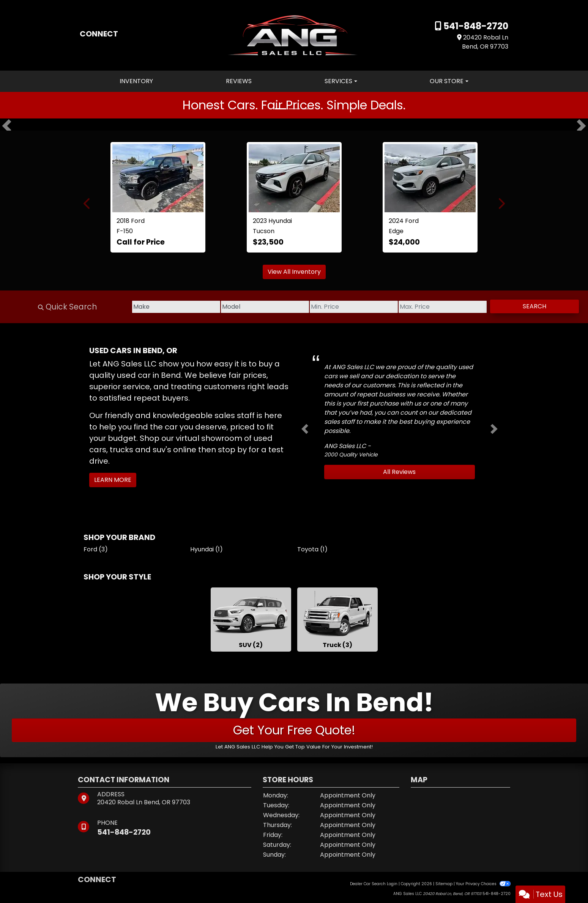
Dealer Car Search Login (374, 884)
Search (529, 306)
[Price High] (425, 307)
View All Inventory (294, 272)
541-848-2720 (475, 26)
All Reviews (399, 472)
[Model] (224, 307)
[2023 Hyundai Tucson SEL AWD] (294, 178)
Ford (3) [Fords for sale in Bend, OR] (96, 549)
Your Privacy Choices (483, 884)
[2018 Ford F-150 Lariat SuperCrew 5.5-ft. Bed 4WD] (158, 178)
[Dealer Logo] (294, 35)
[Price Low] (324, 307)
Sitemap (444, 884)
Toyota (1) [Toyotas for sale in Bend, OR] (312, 549)
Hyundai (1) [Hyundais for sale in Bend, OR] (207, 549)
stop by (232, 450)
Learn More (113, 480)
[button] (7, 126)
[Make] (123, 307)
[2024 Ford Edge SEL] (430, 178)
